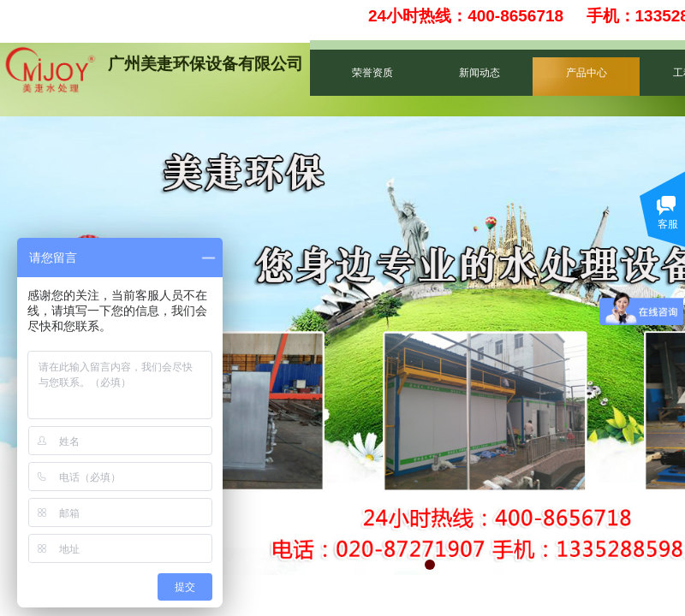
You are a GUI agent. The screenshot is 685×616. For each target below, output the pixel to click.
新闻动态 (479, 73)
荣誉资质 (372, 73)
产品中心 (587, 73)
